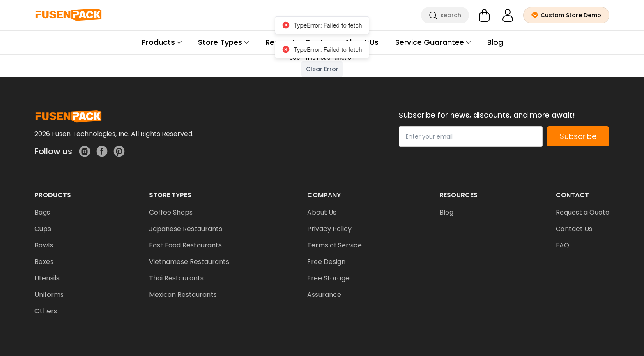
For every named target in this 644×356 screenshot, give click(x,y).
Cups (43, 229)
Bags (42, 212)
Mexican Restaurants (183, 295)
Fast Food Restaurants (185, 245)
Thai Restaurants (176, 278)
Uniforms (49, 295)
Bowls (44, 245)
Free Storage (328, 278)
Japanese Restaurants (186, 229)
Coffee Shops (171, 212)
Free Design (326, 262)
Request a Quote (583, 212)
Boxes (44, 262)
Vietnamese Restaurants (189, 262)
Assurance (324, 295)
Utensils (47, 278)
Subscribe (578, 136)
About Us (322, 212)
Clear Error (322, 69)
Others (46, 311)
